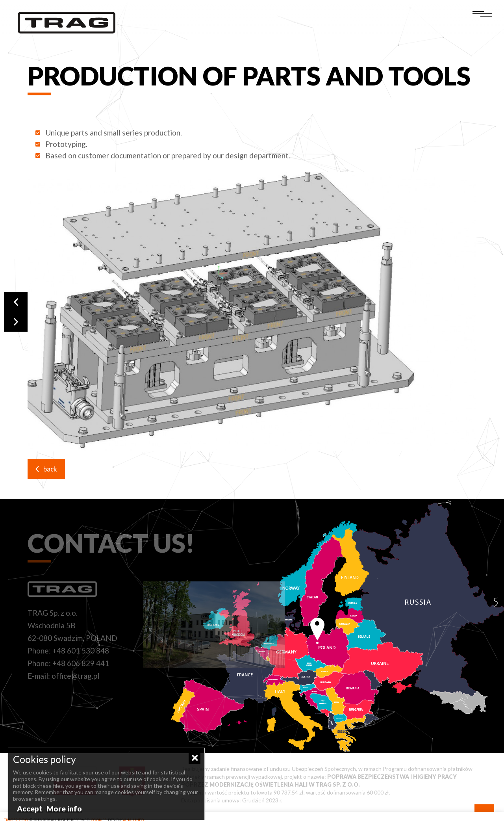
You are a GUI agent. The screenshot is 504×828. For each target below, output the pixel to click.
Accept (30, 809)
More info (64, 809)
